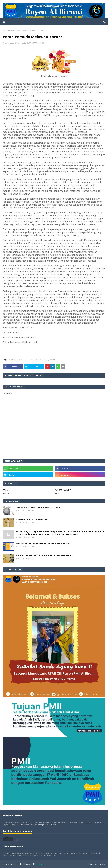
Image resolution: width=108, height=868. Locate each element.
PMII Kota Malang (42, 360)
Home (103, 864)
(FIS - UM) (19, 825)
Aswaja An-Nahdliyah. (47, 825)
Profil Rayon (93, 864)
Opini (26, 360)
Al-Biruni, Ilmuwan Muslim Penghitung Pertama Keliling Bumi (44, 555)
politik (14, 31)
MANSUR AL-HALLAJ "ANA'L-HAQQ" (32, 519)
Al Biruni (12, 360)
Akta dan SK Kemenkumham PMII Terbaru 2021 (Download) (43, 543)
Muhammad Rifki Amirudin (15, 43)
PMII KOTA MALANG (63, 490)
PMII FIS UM (40, 864)
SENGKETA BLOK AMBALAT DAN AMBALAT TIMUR (38, 508)
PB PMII (6, 490)
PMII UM (6, 493)
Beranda (6, 31)
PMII (32, 360)
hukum (20, 360)
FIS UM (58, 493)
